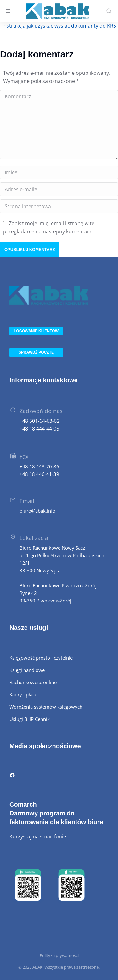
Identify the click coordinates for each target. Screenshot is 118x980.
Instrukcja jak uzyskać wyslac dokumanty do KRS (59, 26)
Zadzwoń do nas (41, 411)
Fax (24, 456)
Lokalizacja (34, 538)
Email (27, 501)
